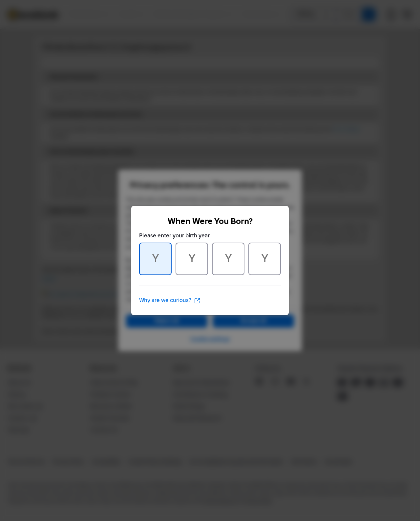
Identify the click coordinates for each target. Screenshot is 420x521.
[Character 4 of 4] (265, 259)
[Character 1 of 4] (155, 259)
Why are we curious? (170, 301)
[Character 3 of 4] (228, 259)
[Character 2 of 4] (192, 259)
